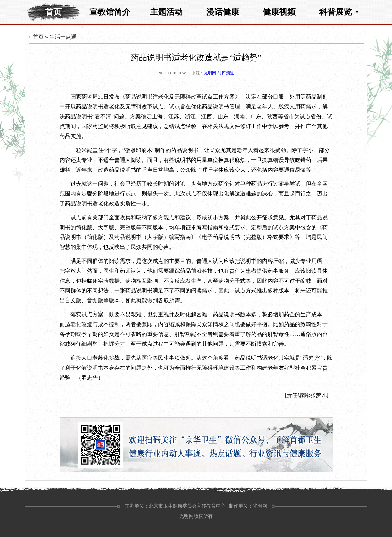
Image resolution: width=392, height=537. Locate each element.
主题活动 (166, 12)
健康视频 (279, 12)
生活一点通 (63, 37)
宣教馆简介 (110, 12)
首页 (53, 12)
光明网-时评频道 (219, 73)
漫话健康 (223, 12)
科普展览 (336, 12)
